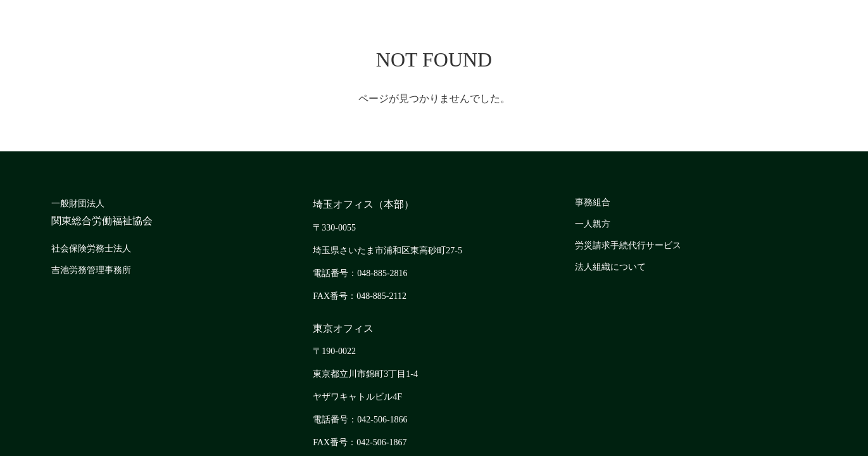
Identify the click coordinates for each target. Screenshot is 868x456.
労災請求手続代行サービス (628, 245)
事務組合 (593, 202)
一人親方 (593, 224)
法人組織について (610, 267)
